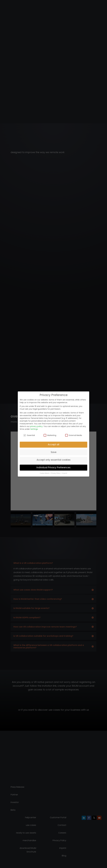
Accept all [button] (53, 445)
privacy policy (36, 426)
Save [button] (54, 452)
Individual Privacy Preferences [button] (53, 467)
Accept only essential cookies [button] (54, 460)
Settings (34, 429)
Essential (29, 435)
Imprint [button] (65, 473)
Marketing (50, 435)
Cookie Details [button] (45, 473)
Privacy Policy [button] (56, 473)
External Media (74, 435)
